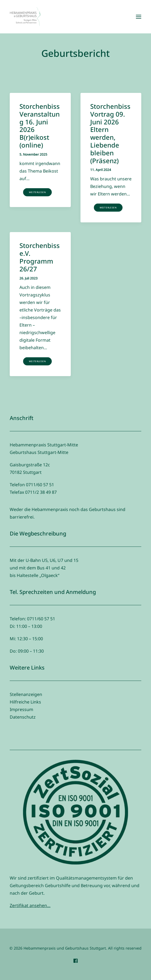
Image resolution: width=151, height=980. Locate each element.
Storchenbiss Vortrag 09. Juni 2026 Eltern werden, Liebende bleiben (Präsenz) (110, 133)
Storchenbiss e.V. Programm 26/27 (40, 257)
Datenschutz (23, 717)
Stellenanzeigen (26, 694)
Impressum (21, 709)
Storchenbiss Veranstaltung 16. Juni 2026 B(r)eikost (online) (40, 126)
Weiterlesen (37, 192)
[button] (139, 17)
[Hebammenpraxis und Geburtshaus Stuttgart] (25, 17)
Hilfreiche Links (25, 702)
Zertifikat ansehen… (30, 905)
